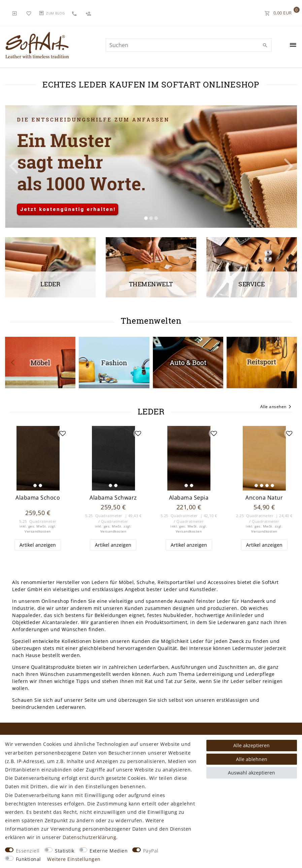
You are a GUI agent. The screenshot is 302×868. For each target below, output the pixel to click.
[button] (27, 167)
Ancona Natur (264, 498)
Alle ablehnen (252, 759)
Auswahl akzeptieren (251, 773)
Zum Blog (55, 13)
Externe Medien (109, 851)
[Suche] (265, 45)
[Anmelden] (15, 13)
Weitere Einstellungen (74, 859)
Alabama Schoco (38, 498)
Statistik (65, 851)
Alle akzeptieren (251, 745)
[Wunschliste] (29, 13)
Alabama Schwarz (113, 498)
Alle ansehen (276, 407)
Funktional (28, 859)
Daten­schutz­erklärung (89, 837)
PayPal (151, 851)
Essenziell (28, 851)
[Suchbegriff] (189, 45)
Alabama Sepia (189, 498)
